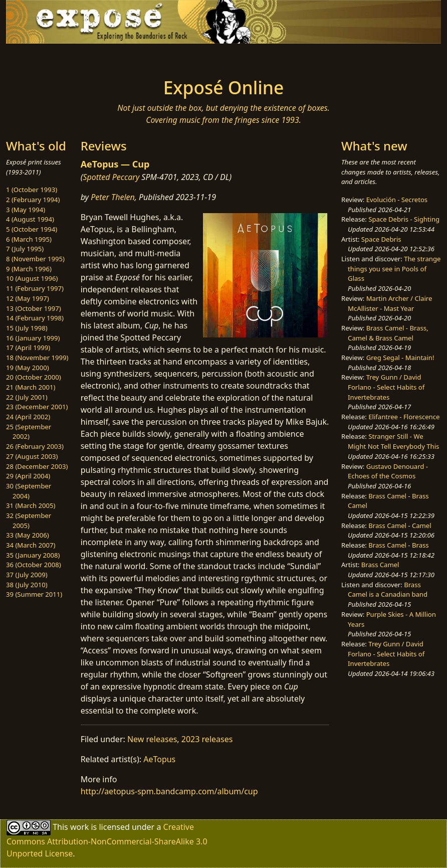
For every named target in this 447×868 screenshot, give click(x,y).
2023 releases (207, 739)
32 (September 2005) (29, 520)
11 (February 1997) (35, 288)
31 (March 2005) (31, 505)
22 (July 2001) (27, 397)
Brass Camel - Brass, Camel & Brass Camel (388, 333)
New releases (152, 739)
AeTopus (159, 759)
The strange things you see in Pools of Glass (394, 269)
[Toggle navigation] (69, 58)
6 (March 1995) (29, 239)
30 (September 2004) (29, 491)
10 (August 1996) (32, 278)
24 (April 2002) (28, 417)
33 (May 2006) (28, 535)
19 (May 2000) (28, 368)
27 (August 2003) (32, 456)
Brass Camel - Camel (400, 526)
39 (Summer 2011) (34, 594)
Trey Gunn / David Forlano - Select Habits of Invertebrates (386, 387)
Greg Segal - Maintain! (400, 358)
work (79, 827)
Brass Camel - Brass (398, 545)
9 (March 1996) (29, 269)
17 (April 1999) (28, 348)
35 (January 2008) (33, 555)
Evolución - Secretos (397, 200)
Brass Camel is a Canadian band (388, 590)
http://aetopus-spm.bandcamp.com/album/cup (169, 791)
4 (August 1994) (30, 219)
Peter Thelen (113, 197)
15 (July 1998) (27, 328)
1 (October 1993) (32, 190)
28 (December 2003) (37, 466)
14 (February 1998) (35, 318)
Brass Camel (380, 565)
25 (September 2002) (29, 432)
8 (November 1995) (35, 259)
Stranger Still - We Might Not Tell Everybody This (393, 441)
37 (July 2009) (27, 575)
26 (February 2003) (35, 446)
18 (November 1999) (37, 358)
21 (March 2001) (31, 387)
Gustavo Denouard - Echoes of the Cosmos (388, 471)
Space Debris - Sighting (404, 219)
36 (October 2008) (34, 565)
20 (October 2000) (34, 377)
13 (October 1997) (34, 308)
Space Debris (381, 239)
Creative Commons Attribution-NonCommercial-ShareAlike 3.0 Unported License (107, 840)
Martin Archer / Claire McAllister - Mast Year (390, 303)
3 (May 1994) (26, 210)
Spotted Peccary (111, 177)
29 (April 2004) (28, 476)
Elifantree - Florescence (404, 417)
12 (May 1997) (28, 298)
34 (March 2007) (31, 545)
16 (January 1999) (33, 338)
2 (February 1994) (33, 200)
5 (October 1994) (32, 229)
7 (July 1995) (25, 249)
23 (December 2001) (37, 407)
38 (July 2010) (27, 585)
